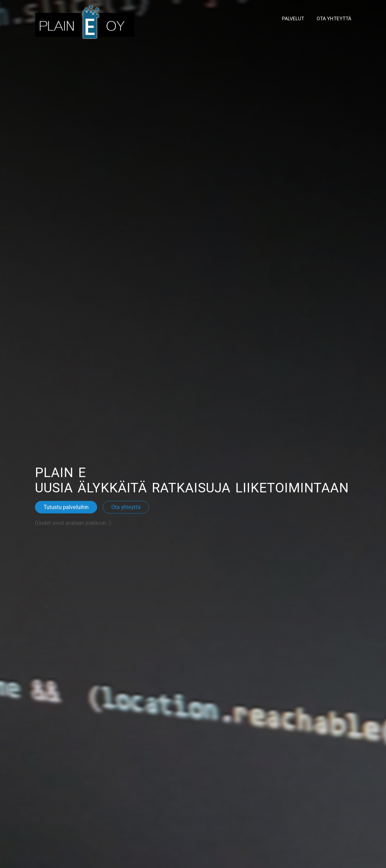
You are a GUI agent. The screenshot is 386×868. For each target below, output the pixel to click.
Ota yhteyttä (334, 18)
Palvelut (293, 18)
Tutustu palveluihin (66, 507)
